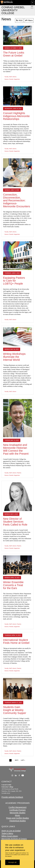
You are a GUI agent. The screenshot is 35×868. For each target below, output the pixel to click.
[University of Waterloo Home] (7, 3)
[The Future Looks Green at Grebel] (17, 35)
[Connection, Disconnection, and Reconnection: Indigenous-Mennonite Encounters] (17, 173)
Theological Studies (17, 821)
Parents (19, 473)
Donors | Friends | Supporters (12, 79)
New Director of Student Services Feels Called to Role (15, 522)
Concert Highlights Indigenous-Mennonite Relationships (16, 116)
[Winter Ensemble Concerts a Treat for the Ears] (17, 565)
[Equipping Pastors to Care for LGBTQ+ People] (17, 256)
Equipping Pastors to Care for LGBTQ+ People (14, 281)
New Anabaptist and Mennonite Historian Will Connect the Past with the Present (16, 449)
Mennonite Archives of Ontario (14, 839)
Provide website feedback (12, 797)
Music (17, 815)
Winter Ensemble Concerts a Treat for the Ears (13, 585)
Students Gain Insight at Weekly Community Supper (15, 710)
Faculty (6, 77)
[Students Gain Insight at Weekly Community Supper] (17, 689)
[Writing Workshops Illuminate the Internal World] (17, 337)
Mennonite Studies (18, 813)
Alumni (14, 77)
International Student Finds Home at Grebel (16, 641)
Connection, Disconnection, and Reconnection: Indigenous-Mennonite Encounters (17, 200)
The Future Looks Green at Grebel (14, 54)
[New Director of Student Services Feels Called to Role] (17, 497)
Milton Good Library (10, 836)
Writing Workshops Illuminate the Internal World (14, 357)
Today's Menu (7, 833)
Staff (10, 77)
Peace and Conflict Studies (17, 818)
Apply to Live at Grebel (11, 831)
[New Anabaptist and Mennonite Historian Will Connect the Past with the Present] (17, 418)
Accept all (12, 862)
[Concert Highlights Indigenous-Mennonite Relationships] (17, 96)
